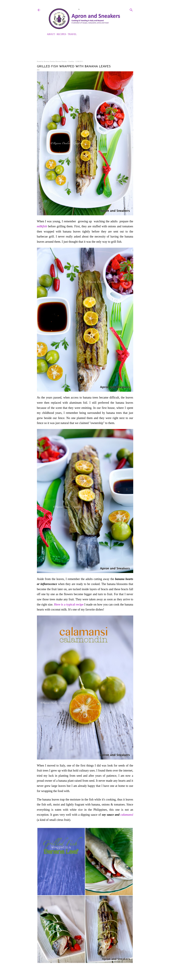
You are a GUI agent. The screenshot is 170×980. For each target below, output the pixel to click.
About (51, 34)
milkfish (42, 226)
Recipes (61, 34)
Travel (72, 34)
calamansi (127, 815)
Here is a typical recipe (69, 604)
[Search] (131, 9)
